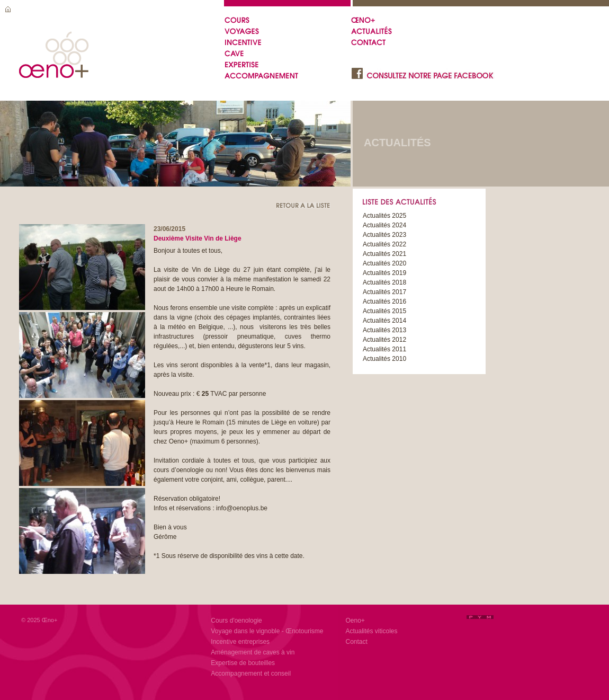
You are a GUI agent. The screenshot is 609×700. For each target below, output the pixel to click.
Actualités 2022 (384, 244)
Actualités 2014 (384, 321)
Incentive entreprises (240, 642)
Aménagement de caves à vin (253, 652)
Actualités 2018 (384, 282)
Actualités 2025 (384, 216)
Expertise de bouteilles (243, 663)
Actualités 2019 (384, 273)
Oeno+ (355, 621)
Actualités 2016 (384, 302)
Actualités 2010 (384, 359)
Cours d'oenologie (236, 621)
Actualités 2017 (384, 292)
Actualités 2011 (384, 349)
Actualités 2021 (384, 254)
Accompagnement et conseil (251, 674)
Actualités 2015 (384, 311)
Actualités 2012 (384, 340)
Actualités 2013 (384, 330)
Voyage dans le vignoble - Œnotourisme (267, 631)
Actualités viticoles (372, 631)
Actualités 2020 (384, 263)
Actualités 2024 (384, 225)
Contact (357, 642)
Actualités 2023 (384, 235)
